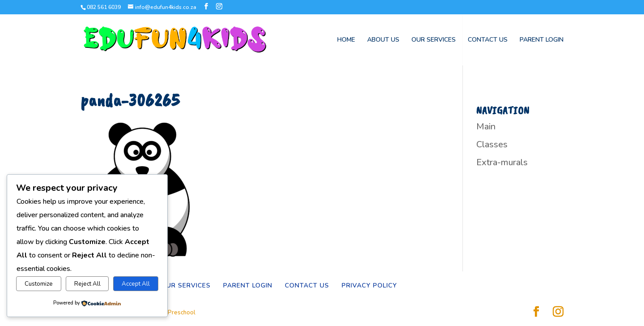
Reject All (87, 284)
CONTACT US (488, 40)
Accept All (136, 284)
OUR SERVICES (434, 40)
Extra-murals (502, 162)
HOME (346, 40)
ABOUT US (383, 40)
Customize (39, 284)
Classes (492, 144)
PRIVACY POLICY (369, 285)
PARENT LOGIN (542, 40)
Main (486, 127)
